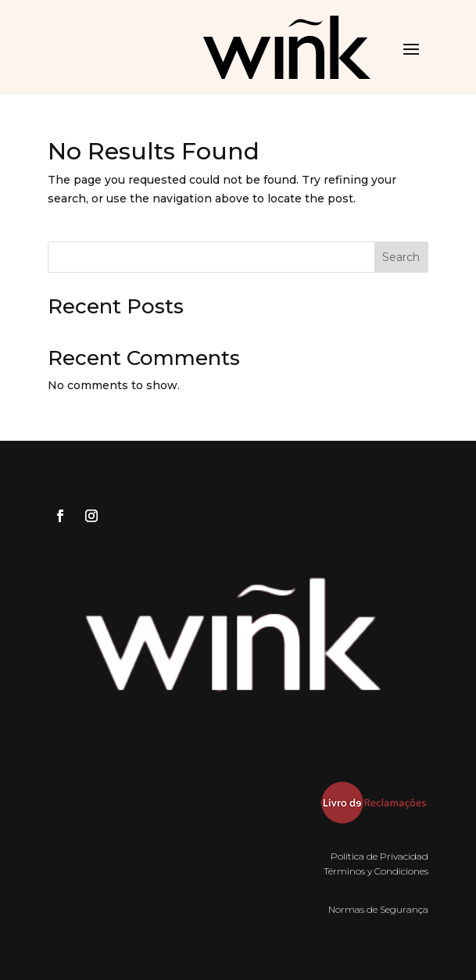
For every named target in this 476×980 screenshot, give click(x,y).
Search (401, 257)
